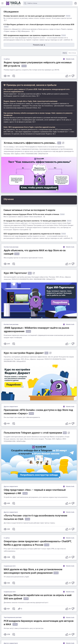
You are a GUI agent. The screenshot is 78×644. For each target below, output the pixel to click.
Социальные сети (10, 566)
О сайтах (7, 59)
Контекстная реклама (11, 247)
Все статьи (72, 53)
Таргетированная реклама (13, 617)
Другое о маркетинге (11, 407)
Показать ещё (39, 45)
